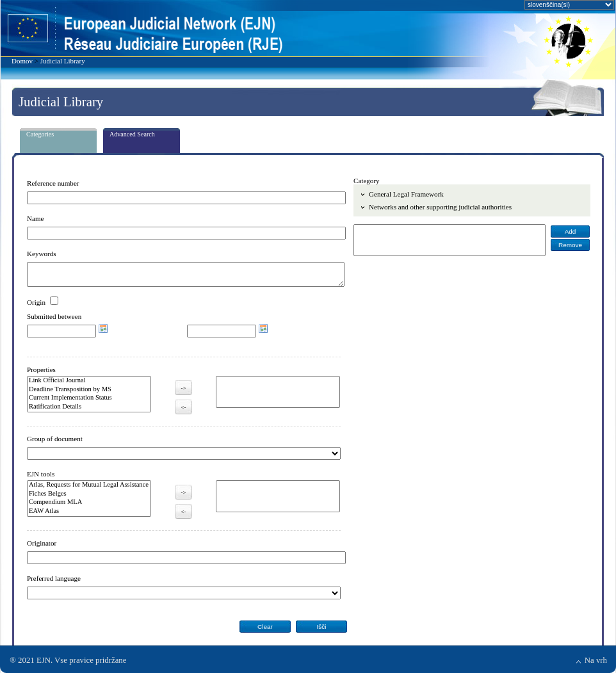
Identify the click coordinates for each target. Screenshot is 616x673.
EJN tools (41, 474)
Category (367, 181)
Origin (36, 302)
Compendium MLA (89, 503)
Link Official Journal (89, 381)
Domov (22, 61)
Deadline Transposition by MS (89, 390)
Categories (40, 134)
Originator (42, 543)
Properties (41, 369)
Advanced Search (132, 134)
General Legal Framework (406, 194)
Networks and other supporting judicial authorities (440, 207)
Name (35, 218)
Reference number (53, 183)
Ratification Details (89, 407)
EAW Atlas (89, 512)
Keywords (42, 254)
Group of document (55, 439)
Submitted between (54, 316)
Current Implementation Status (89, 398)
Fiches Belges (89, 494)
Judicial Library (63, 61)
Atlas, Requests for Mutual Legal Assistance (89, 485)
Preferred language (54, 578)
